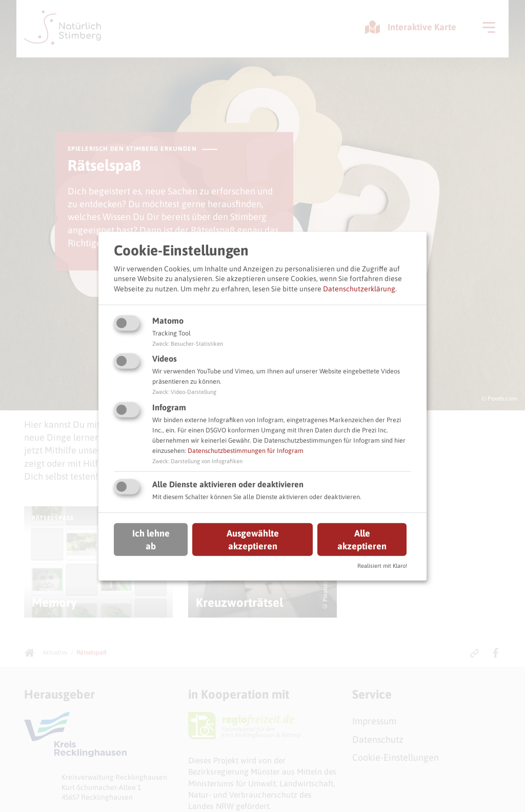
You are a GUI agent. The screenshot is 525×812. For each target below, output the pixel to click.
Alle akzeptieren (362, 540)
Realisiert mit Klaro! (382, 566)
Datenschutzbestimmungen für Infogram (246, 451)
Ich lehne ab (151, 540)
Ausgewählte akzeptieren (253, 540)
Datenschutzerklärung (359, 289)
